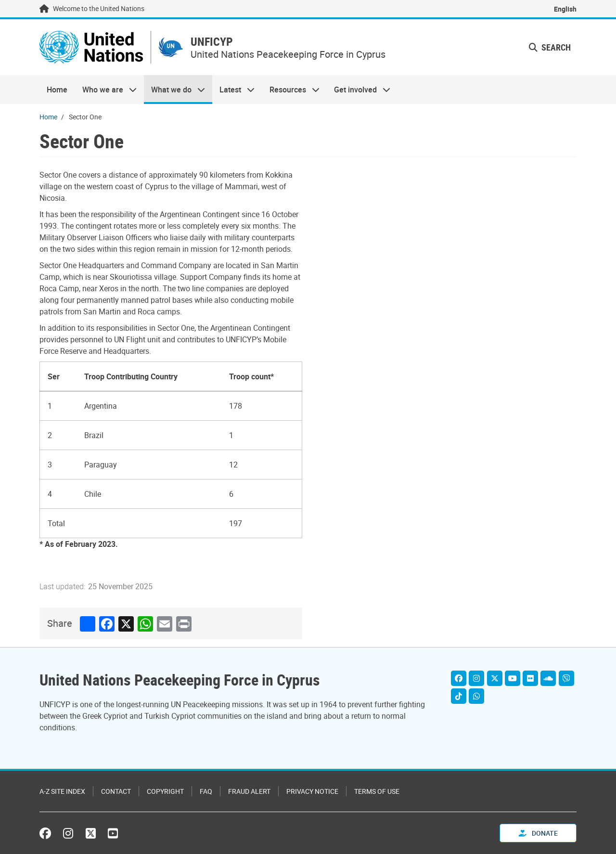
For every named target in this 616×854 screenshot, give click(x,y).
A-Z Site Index (62, 791)
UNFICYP (212, 42)
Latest (233, 90)
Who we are (105, 90)
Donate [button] (538, 833)
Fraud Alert (249, 791)
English (565, 9)
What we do (174, 90)
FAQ (206, 791)
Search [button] (550, 47)
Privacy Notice (312, 791)
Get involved (359, 90)
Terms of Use (377, 791)
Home (57, 90)
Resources (291, 90)
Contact (116, 791)
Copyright (165, 791)
